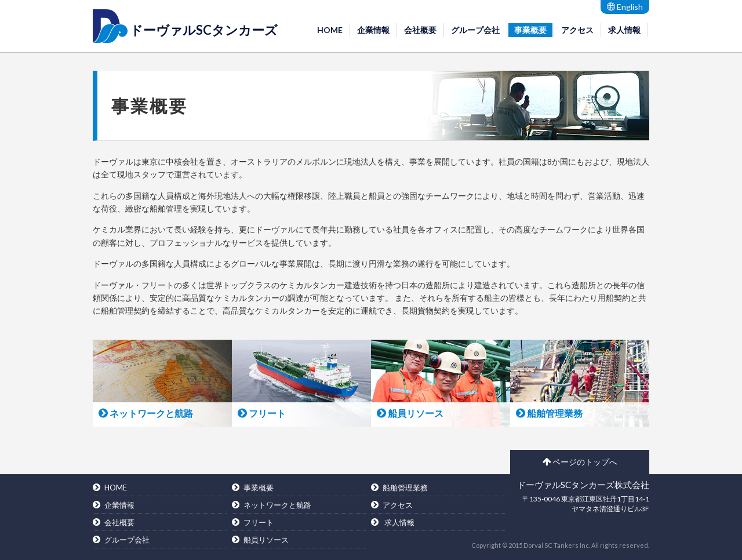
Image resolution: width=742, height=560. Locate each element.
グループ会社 (475, 30)
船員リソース (266, 540)
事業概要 (530, 30)
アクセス (577, 30)
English (625, 7)
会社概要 (420, 30)
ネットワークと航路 (277, 505)
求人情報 (624, 30)
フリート (259, 522)
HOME (330, 30)
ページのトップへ (580, 462)
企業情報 (373, 30)
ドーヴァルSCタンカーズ (204, 30)
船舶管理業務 (405, 488)
